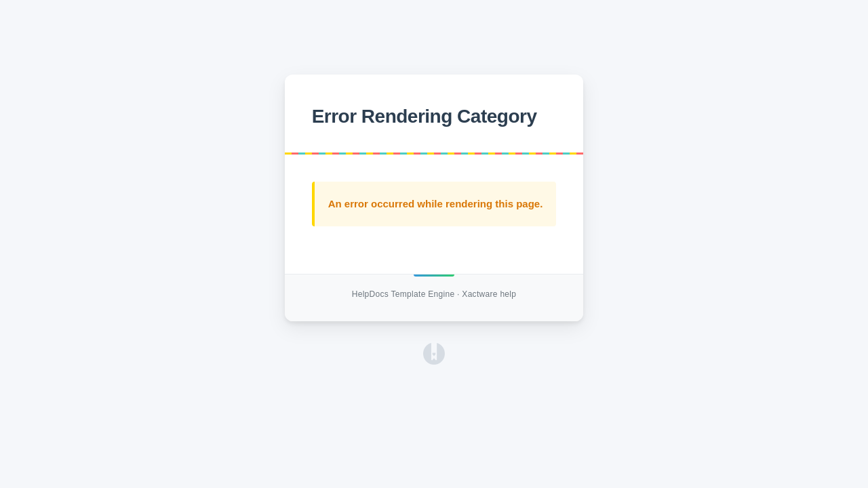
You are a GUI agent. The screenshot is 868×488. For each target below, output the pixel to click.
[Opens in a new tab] (434, 361)
